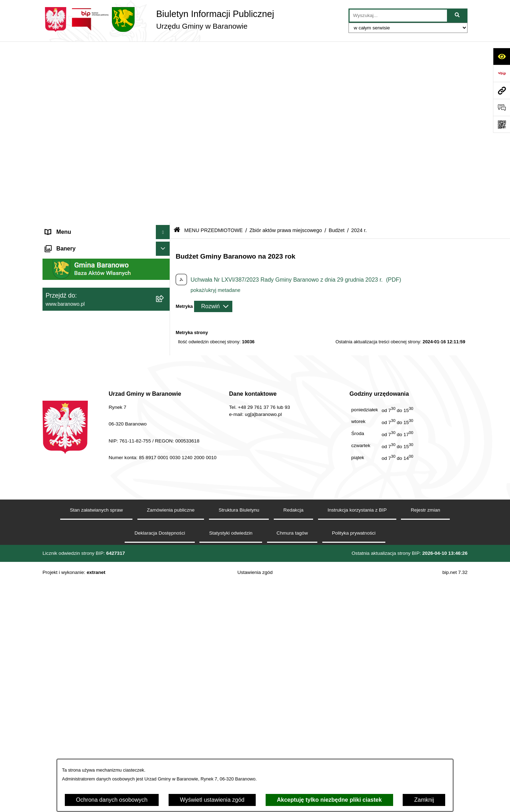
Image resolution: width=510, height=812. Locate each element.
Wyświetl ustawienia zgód (212, 800)
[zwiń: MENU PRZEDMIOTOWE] (165, 251)
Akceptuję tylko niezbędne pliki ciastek (329, 800)
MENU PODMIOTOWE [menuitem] (74, 65)
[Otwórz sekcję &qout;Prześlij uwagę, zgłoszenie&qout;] (501, 107)
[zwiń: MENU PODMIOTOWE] (165, 65)
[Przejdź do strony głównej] (158, 19)
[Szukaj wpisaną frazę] (458, 16)
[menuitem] (106, 84)
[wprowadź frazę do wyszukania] (398, 16)
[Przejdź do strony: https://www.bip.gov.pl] (501, 73)
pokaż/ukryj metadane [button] (216, 109)
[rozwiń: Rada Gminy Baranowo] (165, 288)
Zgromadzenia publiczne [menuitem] (76, 545)
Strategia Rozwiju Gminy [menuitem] (76, 488)
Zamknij (424, 800)
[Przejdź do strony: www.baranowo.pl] (501, 90)
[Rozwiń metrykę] (213, 125)
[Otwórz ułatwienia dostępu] (501, 56)
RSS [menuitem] (51, 516)
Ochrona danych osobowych (112, 800)
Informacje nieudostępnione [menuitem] (80, 474)
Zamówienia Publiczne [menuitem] (74, 531)
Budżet (337, 49)
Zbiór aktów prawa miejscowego (286, 49)
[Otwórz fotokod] (501, 124)
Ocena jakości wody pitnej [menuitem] (78, 502)
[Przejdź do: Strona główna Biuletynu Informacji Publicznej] (177, 49)
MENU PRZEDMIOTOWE (213, 49)
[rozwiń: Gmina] (165, 269)
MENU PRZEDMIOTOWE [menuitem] (78, 251)
